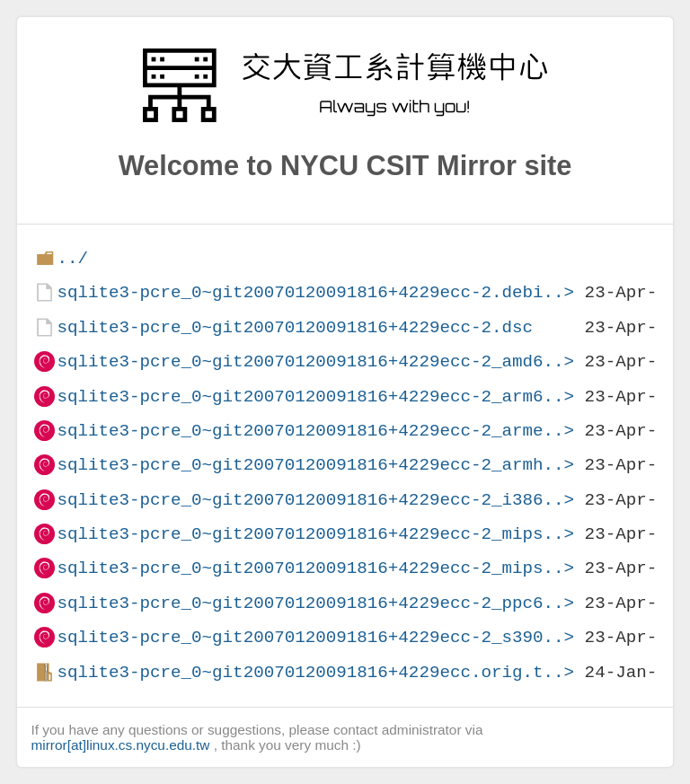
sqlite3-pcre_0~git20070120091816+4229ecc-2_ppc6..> (315, 603)
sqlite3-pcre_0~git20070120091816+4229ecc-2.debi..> (315, 292)
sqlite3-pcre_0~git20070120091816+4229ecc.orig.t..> (315, 672)
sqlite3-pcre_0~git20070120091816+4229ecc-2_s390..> (315, 637)
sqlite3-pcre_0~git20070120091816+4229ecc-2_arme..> (315, 431)
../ (72, 258)
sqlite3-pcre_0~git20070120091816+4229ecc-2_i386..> (315, 500)
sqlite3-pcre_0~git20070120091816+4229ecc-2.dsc (295, 327)
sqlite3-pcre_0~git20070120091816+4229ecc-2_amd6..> (315, 361)
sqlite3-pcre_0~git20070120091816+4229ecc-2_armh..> (315, 465)
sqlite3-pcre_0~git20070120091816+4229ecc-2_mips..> (315, 534)
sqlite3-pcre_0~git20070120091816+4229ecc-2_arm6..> (315, 396)
